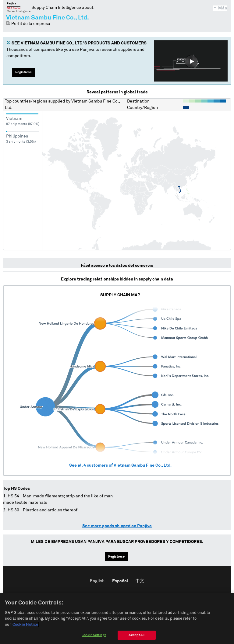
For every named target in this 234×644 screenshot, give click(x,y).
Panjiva (19, 7)
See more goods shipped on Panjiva (117, 526)
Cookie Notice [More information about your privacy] (25, 630)
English (97, 581)
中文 (140, 581)
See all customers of (120, 465)
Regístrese (23, 72)
